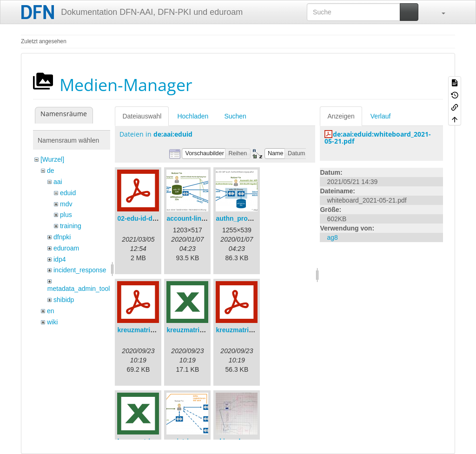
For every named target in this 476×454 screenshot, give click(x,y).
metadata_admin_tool (79, 289)
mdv (66, 204)
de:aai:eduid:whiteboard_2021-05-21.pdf (378, 138)
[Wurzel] (52, 159)
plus (66, 215)
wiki (52, 322)
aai (58, 182)
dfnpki (62, 237)
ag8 (332, 237)
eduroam (66, 248)
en (51, 311)
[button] (439, 12)
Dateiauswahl (142, 116)
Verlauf (381, 116)
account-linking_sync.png (207, 218)
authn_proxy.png (242, 218)
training (71, 226)
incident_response (80, 270)
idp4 (59, 259)
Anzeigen (341, 116)
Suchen (235, 116)
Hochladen (193, 116)
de (51, 171)
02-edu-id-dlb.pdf (144, 218)
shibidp (64, 300)
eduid (68, 193)
